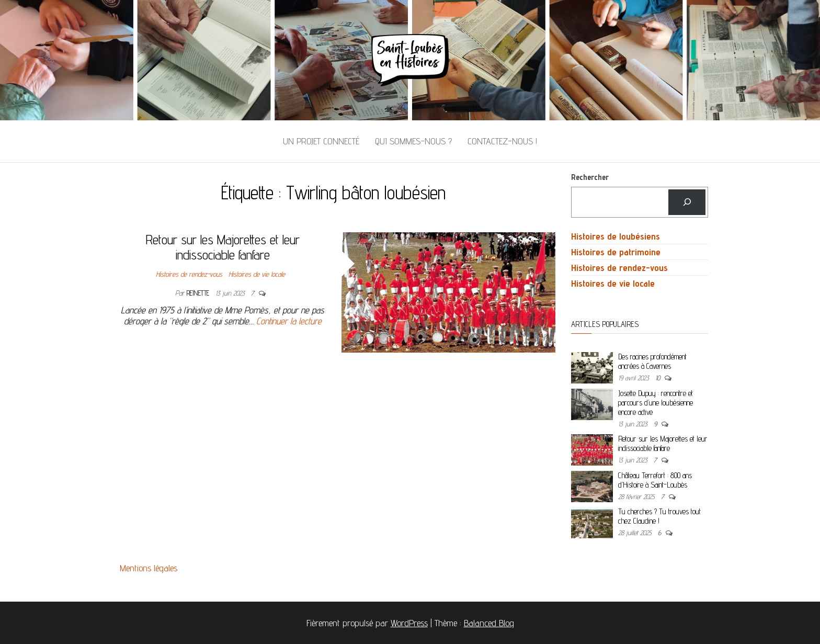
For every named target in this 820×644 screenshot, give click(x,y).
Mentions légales (149, 568)
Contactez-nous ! (502, 141)
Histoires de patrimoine (616, 252)
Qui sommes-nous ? (413, 141)
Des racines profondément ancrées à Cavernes (652, 361)
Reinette (199, 293)
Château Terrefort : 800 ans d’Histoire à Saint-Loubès (655, 480)
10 (659, 378)
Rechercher (590, 177)
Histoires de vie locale (257, 274)
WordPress (409, 623)
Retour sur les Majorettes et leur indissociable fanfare (223, 247)
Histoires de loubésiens (616, 236)
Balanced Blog (489, 623)
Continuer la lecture (289, 321)
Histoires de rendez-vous (189, 274)
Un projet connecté (321, 141)
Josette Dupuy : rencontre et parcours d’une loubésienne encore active (656, 403)
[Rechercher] (687, 202)
